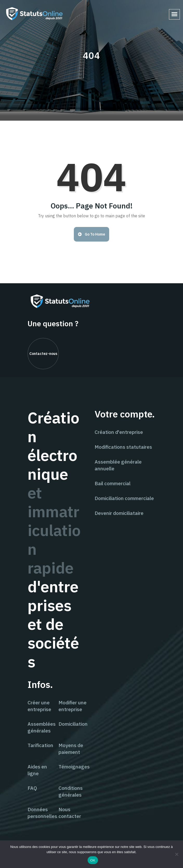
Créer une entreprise (39, 706)
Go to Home (91, 234)
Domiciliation (73, 724)
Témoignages (74, 767)
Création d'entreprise (119, 432)
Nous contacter (70, 813)
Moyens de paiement (71, 749)
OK (93, 860)
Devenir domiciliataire (119, 513)
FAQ (32, 788)
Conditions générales (71, 791)
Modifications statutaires (123, 447)
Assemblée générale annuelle (118, 465)
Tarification (40, 745)
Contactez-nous (43, 354)
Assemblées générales (42, 727)
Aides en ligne (37, 770)
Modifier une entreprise (73, 706)
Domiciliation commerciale (124, 498)
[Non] (177, 854)
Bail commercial (113, 483)
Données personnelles (42, 813)
